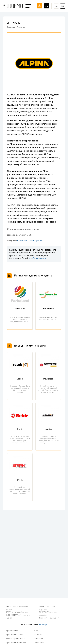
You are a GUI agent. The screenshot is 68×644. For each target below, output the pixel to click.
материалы (39, 639)
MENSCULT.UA (17, 608)
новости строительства (15, 639)
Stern (20, 480)
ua (56, 6)
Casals (20, 379)
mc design (43, 625)
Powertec (48, 379)
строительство (12, 631)
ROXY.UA (17, 612)
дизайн (37, 631)
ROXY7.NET (48, 614)
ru (63, 6)
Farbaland (20, 309)
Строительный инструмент (30, 241)
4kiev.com (49, 618)
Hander (48, 429)
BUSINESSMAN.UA (18, 617)
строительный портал (15, 635)
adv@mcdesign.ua (38, 258)
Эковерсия (48, 309)
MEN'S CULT (47, 608)
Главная (11, 27)
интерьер (38, 635)
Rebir (20, 429)
